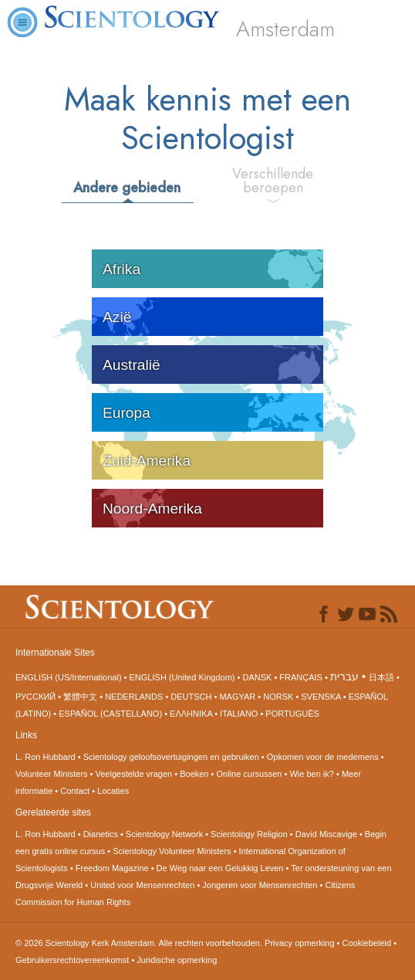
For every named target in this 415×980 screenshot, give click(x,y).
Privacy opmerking (299, 943)
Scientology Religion (249, 834)
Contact (75, 791)
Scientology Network (164, 834)
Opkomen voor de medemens (323, 757)
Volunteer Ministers (52, 774)
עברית (344, 677)
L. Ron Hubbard (46, 757)
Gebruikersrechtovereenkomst (72, 960)
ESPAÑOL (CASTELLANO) (110, 714)
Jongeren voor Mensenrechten (260, 885)
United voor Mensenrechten (142, 885)
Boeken (194, 774)
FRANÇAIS (301, 677)
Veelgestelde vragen (134, 774)
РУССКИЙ (35, 697)
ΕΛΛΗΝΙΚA (191, 714)
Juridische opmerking (177, 960)
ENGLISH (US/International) (69, 677)
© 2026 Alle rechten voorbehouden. (140, 943)
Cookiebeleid (367, 943)
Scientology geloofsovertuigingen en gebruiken (171, 757)
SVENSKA (321, 697)
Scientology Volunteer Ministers (172, 851)
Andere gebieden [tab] (127, 188)
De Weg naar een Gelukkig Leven (220, 868)
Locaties (113, 791)
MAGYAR (237, 697)
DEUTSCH (191, 697)
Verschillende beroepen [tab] (273, 181)
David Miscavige (326, 834)
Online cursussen (249, 774)
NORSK (278, 697)
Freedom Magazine (112, 868)
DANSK (257, 677)
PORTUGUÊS (292, 714)
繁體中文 (80, 697)
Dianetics (101, 834)
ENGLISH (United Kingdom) (182, 677)
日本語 (381, 677)
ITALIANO (239, 714)
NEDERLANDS (134, 697)
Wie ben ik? (311, 774)
